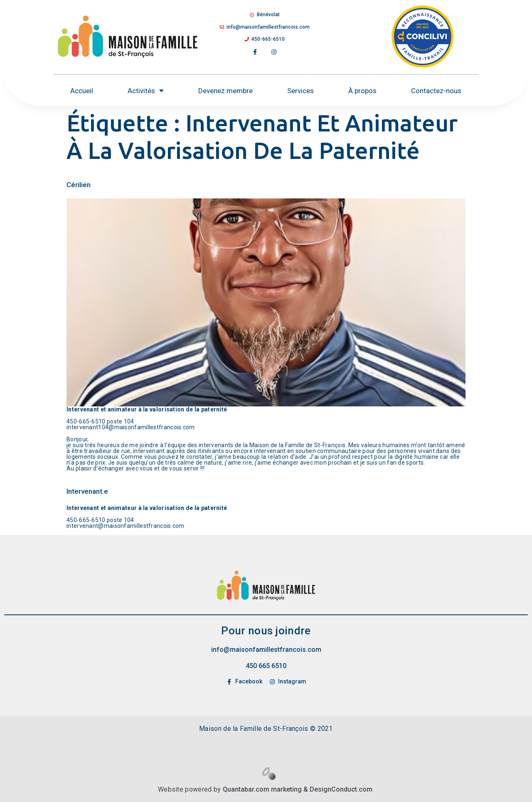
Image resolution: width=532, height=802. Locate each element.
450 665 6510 (266, 666)
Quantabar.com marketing (262, 789)
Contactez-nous (436, 91)
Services (300, 91)
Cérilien (79, 185)
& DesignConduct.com (337, 789)
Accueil (82, 91)
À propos (362, 91)
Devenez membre (225, 91)
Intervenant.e (87, 491)
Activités (146, 90)
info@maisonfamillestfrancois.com (266, 650)
